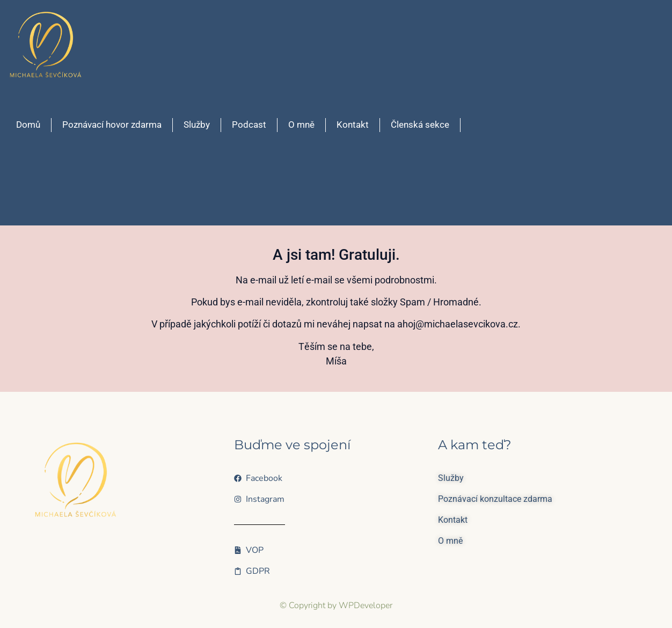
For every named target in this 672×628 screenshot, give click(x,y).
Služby (197, 125)
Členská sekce (420, 125)
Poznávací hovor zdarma (112, 125)
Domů (28, 125)
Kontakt (353, 125)
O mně (301, 125)
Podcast (249, 125)
